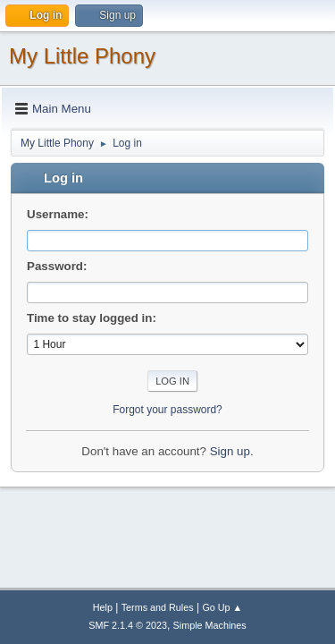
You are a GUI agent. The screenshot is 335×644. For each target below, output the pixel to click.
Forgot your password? (167, 410)
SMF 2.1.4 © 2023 (128, 625)
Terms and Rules (158, 607)
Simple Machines (210, 625)
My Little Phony (82, 56)
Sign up (230, 451)
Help (103, 607)
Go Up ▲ (222, 607)
